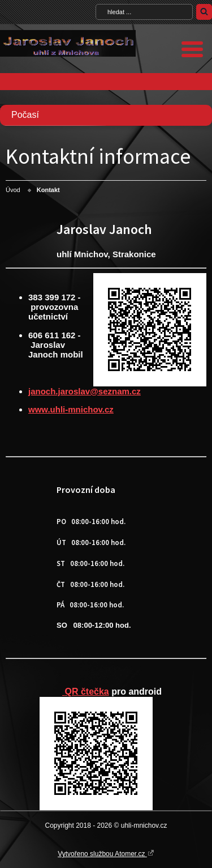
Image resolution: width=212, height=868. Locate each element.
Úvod (13, 190)
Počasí (25, 115)
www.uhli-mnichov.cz (71, 409)
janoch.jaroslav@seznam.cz (85, 391)
